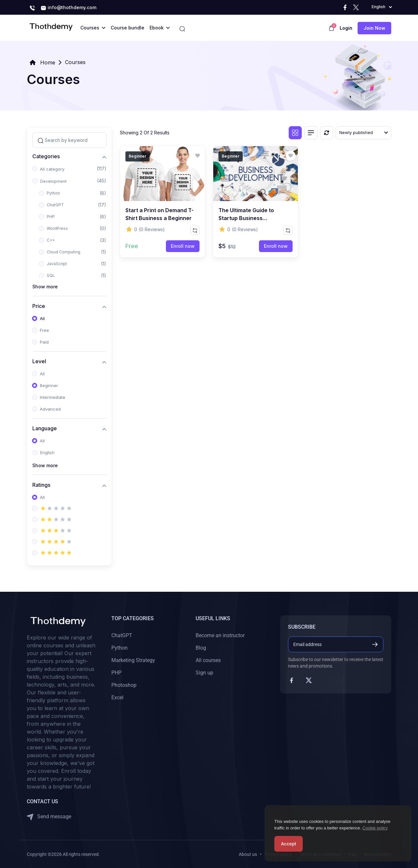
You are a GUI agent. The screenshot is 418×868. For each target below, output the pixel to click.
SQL (51, 275)
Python (53, 193)
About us (248, 854)
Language (45, 428)
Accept (289, 844)
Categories (46, 156)
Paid (44, 342)
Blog (201, 648)
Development (53, 181)
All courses (208, 660)
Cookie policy (375, 828)
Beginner (49, 385)
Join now (374, 28)
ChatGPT (55, 205)
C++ (51, 240)
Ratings (41, 485)
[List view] (311, 133)
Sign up (204, 673)
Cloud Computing (64, 252)
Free (44, 330)
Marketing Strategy (133, 660)
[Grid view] (295, 133)
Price (39, 306)
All (42, 318)
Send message (49, 817)
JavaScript (57, 264)
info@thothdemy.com (68, 8)
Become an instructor (220, 635)
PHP (51, 217)
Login (346, 28)
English (47, 452)
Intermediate (53, 397)
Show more (45, 287)
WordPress (57, 228)
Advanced (50, 409)
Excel (117, 698)
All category (52, 169)
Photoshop (124, 685)
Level (39, 361)
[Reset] (327, 133)
